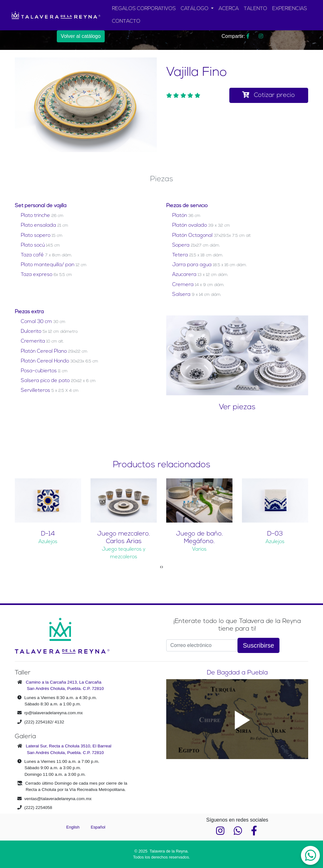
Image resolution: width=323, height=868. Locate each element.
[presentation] (161, 567)
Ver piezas (237, 407)
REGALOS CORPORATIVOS (144, 9)
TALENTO (255, 9)
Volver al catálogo (81, 36)
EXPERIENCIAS (290, 9)
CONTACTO (126, 21)
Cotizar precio (269, 95)
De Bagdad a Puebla (237, 673)
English (73, 827)
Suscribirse (258, 645)
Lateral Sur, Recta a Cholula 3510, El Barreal (69, 746)
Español (98, 827)
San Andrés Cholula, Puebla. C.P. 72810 (65, 688)
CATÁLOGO (195, 9)
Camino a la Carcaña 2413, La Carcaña (64, 682)
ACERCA (229, 9)
